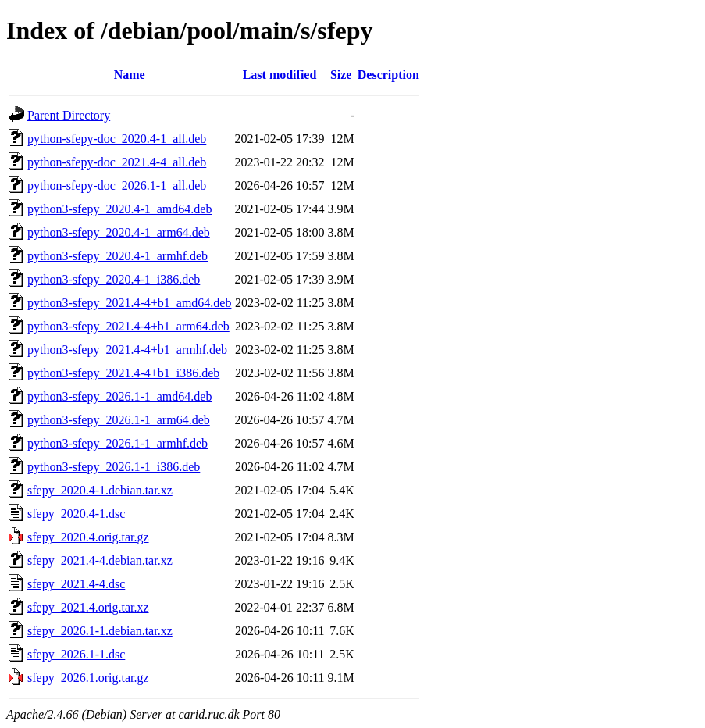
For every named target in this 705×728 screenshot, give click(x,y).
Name (130, 75)
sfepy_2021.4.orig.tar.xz (88, 607)
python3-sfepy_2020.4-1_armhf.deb (117, 256)
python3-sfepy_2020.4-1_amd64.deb (119, 209)
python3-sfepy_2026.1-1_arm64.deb (119, 420)
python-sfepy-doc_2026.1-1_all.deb (117, 186)
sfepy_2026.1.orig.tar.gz (88, 678)
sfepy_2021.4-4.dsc (76, 584)
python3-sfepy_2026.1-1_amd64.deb (119, 396)
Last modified (280, 75)
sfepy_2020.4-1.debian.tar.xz (100, 490)
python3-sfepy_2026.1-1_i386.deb (114, 467)
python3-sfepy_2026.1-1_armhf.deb (117, 443)
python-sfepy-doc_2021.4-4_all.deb (117, 162)
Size (341, 75)
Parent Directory (69, 115)
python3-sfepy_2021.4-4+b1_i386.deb (123, 373)
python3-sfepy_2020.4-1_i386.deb (114, 279)
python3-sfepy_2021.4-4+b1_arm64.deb (128, 326)
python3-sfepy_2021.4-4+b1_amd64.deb (129, 303)
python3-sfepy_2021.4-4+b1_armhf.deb (127, 350)
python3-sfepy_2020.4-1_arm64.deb (119, 232)
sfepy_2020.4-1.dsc (76, 514)
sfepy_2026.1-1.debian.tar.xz (100, 631)
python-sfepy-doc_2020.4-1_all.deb (117, 139)
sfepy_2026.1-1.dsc (76, 654)
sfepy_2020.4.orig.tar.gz (88, 537)
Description (388, 75)
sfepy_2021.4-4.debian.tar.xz (100, 560)
